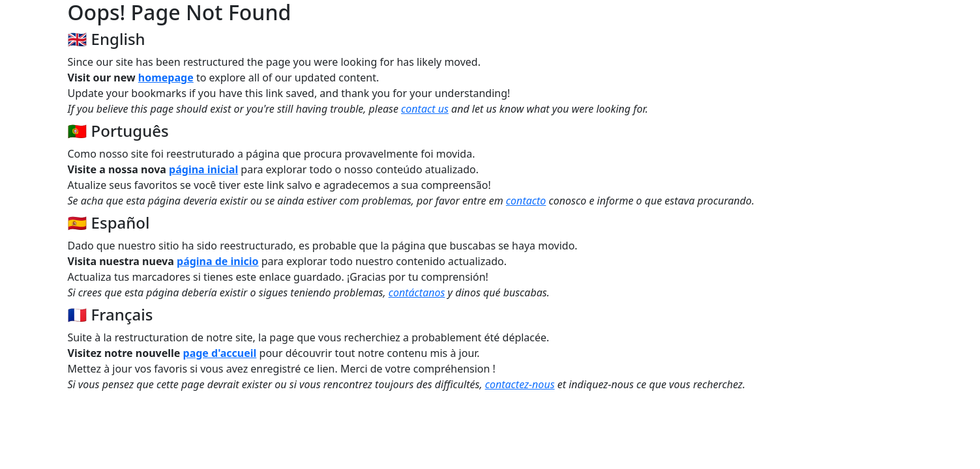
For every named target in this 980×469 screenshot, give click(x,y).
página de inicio (218, 261)
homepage (166, 78)
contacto (526, 201)
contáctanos (417, 292)
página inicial (203, 169)
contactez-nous (520, 384)
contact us (425, 109)
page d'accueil (220, 353)
